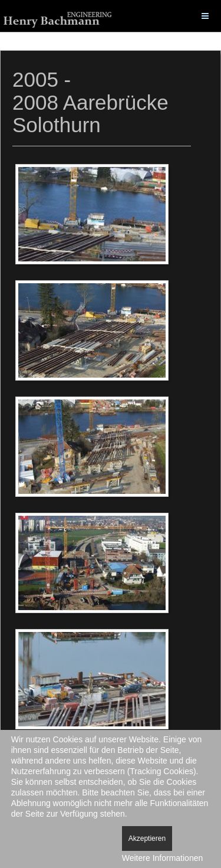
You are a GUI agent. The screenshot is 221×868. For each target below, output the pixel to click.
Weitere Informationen (162, 858)
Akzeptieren (147, 838)
